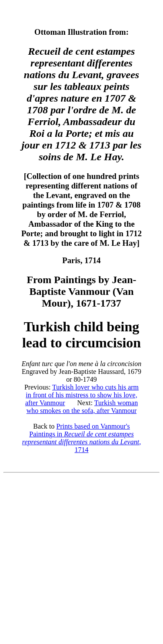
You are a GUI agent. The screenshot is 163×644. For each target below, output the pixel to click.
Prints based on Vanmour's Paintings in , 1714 (81, 438)
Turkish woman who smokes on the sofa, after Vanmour (82, 407)
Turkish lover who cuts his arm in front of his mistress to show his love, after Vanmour (82, 395)
